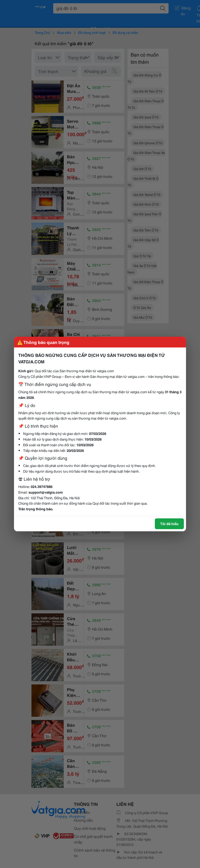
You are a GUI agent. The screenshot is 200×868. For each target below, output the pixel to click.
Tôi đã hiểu (169, 523)
